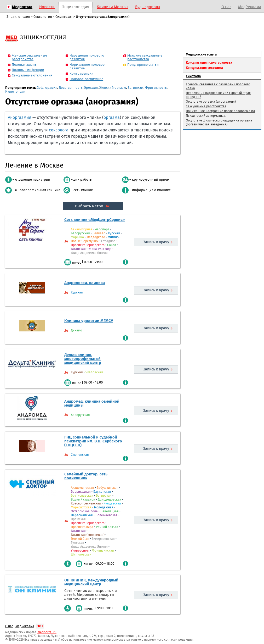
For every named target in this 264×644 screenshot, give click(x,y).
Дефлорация (47, 88)
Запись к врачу (156, 242)
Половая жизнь (24, 65)
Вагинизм (136, 88)
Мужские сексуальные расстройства (145, 57)
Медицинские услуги (201, 54)
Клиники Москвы (113, 7)
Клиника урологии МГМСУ (89, 321)
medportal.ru (47, 632)
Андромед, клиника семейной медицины (92, 403)
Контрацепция (81, 73)
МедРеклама (250, 7)
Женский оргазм (113, 88)
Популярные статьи (143, 65)
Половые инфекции (28, 70)
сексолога (59, 130)
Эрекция (91, 88)
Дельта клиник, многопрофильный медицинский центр (83, 359)
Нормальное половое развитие (87, 66)
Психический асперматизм (206, 116)
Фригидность (156, 88)
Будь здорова (148, 7)
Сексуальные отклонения (32, 75)
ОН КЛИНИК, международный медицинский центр (91, 582)
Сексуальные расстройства (206, 106)
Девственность (71, 88)
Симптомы (64, 17)
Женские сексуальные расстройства (29, 57)
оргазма (112, 117)
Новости (47, 7)
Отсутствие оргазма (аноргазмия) (211, 102)
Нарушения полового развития (87, 57)
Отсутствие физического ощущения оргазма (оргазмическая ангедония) (219, 122)
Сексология (43, 17)
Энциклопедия (76, 7)
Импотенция (15, 91)
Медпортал (22, 7)
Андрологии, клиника (85, 283)
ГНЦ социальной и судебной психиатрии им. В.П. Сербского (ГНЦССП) (93, 441)
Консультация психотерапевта (209, 63)
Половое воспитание (86, 79)
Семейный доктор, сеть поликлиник (86, 476)
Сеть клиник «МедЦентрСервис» (94, 220)
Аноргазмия (20, 117)
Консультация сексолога (204, 68)
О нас (226, 7)
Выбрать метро (93, 206)
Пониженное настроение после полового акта (220, 111)
